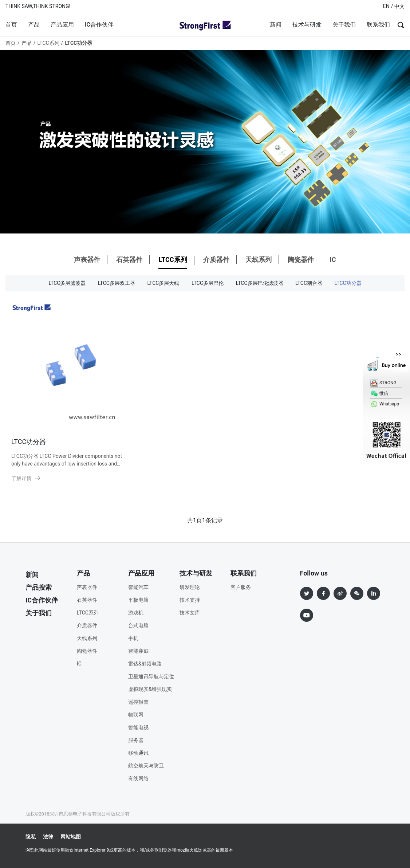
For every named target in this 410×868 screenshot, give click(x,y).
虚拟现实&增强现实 (150, 689)
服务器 (136, 740)
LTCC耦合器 (309, 283)
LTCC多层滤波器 (67, 283)
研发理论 (190, 587)
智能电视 (138, 727)
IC (333, 260)
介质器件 (216, 260)
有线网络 (138, 778)
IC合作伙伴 (99, 25)
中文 (399, 6)
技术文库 (190, 613)
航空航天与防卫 (146, 766)
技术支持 (190, 600)
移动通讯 (138, 753)
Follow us (314, 573)
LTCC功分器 (348, 283)
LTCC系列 (48, 43)
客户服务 (241, 587)
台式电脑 (138, 625)
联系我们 (378, 25)
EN (386, 6)
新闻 (276, 25)
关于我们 (344, 25)
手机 (133, 638)
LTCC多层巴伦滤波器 (260, 283)
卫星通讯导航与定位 (151, 676)
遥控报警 (138, 702)
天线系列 (259, 260)
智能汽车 (138, 587)
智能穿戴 (138, 651)
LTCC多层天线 (163, 283)
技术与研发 (307, 25)
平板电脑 (138, 600)
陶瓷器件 (301, 260)
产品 (34, 25)
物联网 (136, 715)
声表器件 (87, 260)
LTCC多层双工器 (117, 283)
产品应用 (62, 25)
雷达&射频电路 (145, 664)
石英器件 (129, 260)
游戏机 (136, 613)
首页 (11, 25)
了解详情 (26, 478)
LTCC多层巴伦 (208, 283)
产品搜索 (39, 587)
